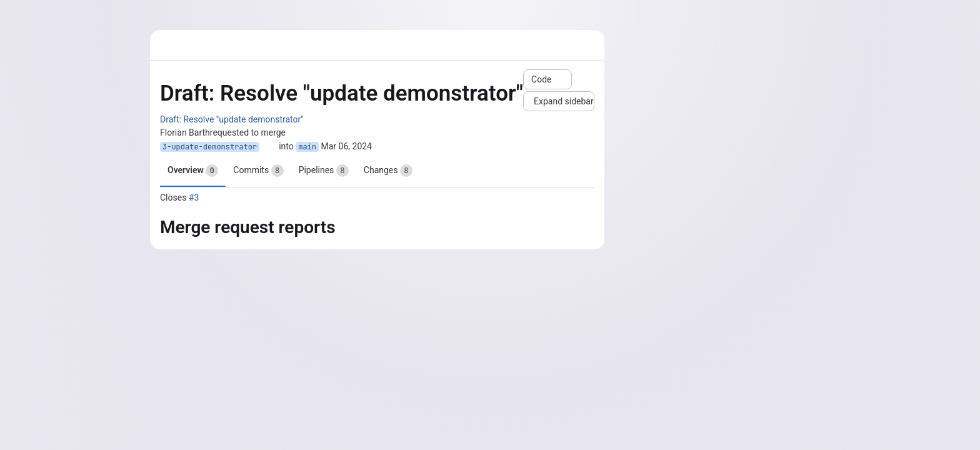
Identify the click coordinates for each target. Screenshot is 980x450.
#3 (194, 197)
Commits (258, 171)
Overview (193, 171)
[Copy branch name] (269, 147)
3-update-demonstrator (210, 147)
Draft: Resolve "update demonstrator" (232, 119)
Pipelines (324, 171)
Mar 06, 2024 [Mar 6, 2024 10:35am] (347, 146)
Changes (388, 171)
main (307, 147)
